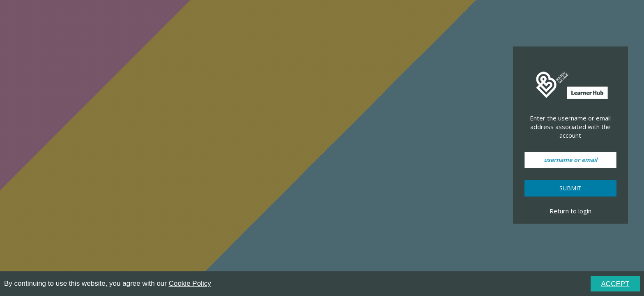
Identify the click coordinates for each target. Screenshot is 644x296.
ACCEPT (615, 284)
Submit (570, 188)
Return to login (570, 211)
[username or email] (570, 160)
